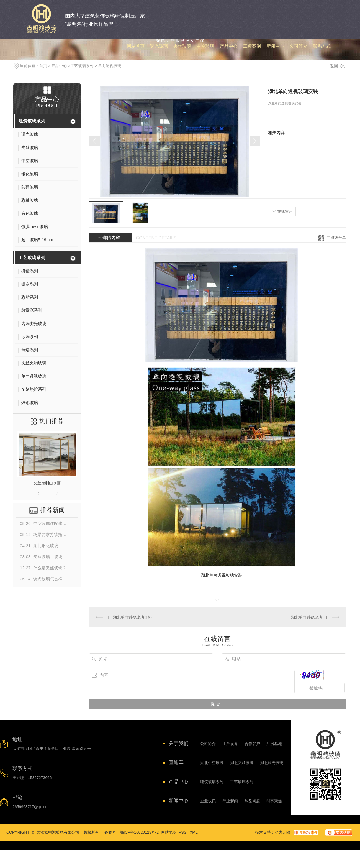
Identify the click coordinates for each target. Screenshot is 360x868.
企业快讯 (208, 801)
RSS (183, 832)
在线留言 (282, 212)
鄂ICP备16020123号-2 (139, 832)
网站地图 (169, 832)
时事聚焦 (274, 801)
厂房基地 (274, 744)
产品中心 (59, 66)
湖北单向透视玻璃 (307, 617)
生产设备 (230, 744)
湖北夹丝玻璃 (242, 763)
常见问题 (252, 801)
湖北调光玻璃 (272, 763)
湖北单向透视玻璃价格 (132, 617)
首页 (43, 66)
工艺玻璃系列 (82, 66)
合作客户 (252, 744)
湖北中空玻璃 (212, 763)
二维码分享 (336, 238)
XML (194, 832)
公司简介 (208, 744)
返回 (337, 66)
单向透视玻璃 (110, 66)
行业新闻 (230, 801)
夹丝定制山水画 (47, 483)
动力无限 (282, 832)
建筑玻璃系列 (32, 121)
